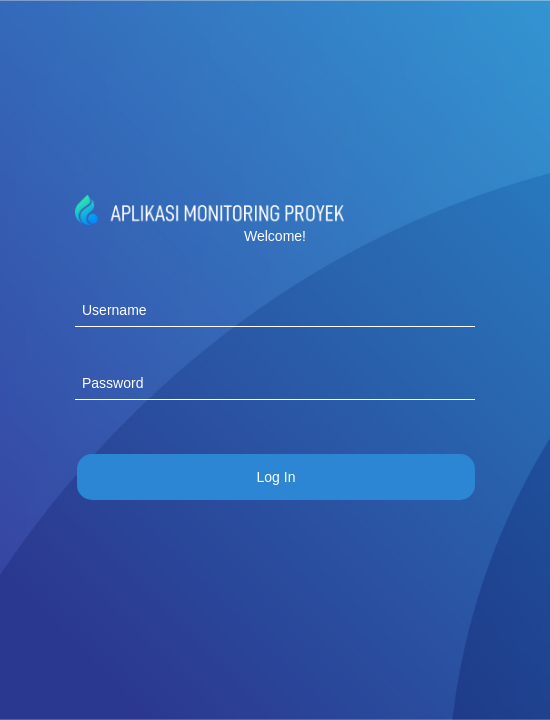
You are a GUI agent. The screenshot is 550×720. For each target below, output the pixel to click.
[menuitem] (276, 477)
